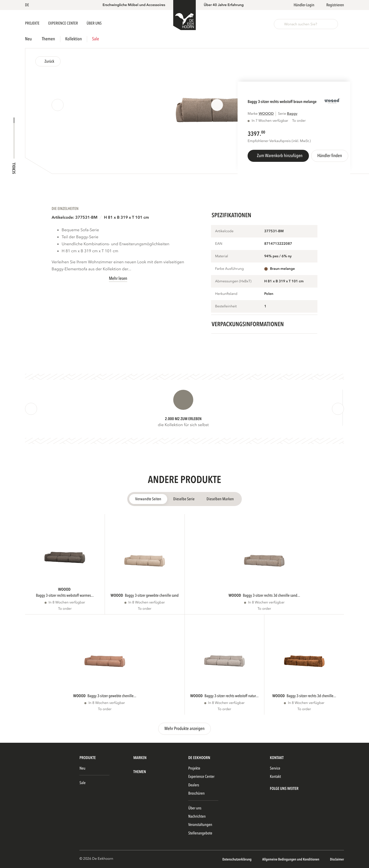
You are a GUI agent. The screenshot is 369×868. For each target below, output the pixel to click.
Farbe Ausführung (229, 269)
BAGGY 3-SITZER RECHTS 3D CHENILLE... (311, 696)
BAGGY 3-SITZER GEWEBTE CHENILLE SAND (152, 595)
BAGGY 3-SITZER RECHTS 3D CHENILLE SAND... (271, 595)
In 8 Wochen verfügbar (67, 603)
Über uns (195, 808)
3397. (254, 134)
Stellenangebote (200, 833)
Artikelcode (224, 231)
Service (275, 768)
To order (65, 609)
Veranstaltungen (200, 825)
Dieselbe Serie (184, 499)
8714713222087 (278, 244)
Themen (48, 39)
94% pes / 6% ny (278, 256)
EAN (219, 244)
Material (222, 256)
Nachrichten (197, 816)
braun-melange (282, 269)
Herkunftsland (226, 294)
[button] (28, 5)
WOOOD (266, 114)
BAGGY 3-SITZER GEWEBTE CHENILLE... (112, 696)
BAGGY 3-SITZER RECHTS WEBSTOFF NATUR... (232, 696)
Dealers (194, 785)
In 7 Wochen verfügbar (270, 121)
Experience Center (63, 23)
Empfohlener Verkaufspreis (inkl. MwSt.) (279, 141)
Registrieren (335, 5)
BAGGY (292, 114)
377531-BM (274, 231)
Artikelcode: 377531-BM (74, 217)
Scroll (14, 168)
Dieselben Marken (220, 499)
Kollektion (74, 39)
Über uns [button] (94, 23)
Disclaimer (337, 860)
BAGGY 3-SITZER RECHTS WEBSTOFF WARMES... (65, 595)
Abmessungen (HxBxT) (233, 281)
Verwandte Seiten (148, 499)
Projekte (33, 23)
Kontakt (275, 777)
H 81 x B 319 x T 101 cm (126, 217)
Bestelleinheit (226, 306)
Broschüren (197, 793)
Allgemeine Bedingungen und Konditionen (291, 860)
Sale (96, 39)
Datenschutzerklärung (237, 860)
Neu (28, 39)
